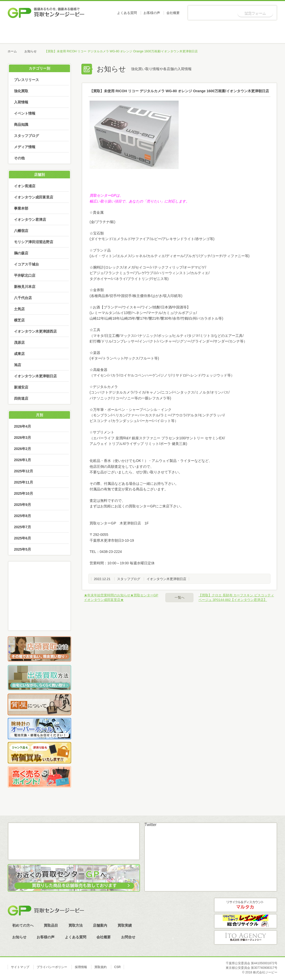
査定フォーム (255, 13)
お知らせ (258, 33)
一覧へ (180, 597)
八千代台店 (23, 298)
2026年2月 (23, 449)
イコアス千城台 (26, 264)
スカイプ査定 (39, 620)
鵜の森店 (21, 253)
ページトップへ (264, 812)
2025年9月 (23, 505)
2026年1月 (23, 460)
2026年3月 (23, 438)
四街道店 (21, 398)
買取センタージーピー (46, 910)
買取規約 (101, 967)
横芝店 (19, 320)
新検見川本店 (25, 287)
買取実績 (219, 33)
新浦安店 (21, 387)
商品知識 (21, 125)
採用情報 (81, 967)
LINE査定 (39, 606)
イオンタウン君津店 (30, 220)
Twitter (151, 825)
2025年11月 (24, 482)
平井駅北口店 (25, 275)
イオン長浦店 (25, 186)
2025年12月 (24, 471)
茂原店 (19, 343)
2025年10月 (24, 493)
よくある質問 (127, 13)
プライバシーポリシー (52, 967)
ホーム (27, 33)
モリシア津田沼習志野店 (34, 242)
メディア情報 (25, 147)
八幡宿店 (21, 231)
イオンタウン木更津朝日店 (166, 579)
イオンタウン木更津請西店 (35, 331)
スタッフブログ (129, 579)
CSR (117, 967)
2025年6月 (23, 538)
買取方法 (142, 33)
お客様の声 (152, 13)
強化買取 (21, 91)
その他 (19, 158)
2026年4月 (23, 426)
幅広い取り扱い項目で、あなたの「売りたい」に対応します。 (139, 201)
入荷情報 (21, 102)
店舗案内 (181, 33)
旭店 (18, 365)
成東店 (19, 354)
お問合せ (128, 937)
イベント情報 (25, 113)
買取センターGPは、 (106, 195)
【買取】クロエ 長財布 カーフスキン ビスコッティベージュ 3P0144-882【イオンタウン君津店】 (236, 597)
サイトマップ (20, 967)
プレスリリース (26, 80)
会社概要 (173, 13)
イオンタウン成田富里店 (34, 197)
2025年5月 (23, 549)
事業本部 (21, 208)
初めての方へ (65, 33)
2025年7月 (23, 527)
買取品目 (104, 33)
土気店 (19, 309)
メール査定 (39, 592)
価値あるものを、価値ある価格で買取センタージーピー (46, 13)
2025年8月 (23, 516)
